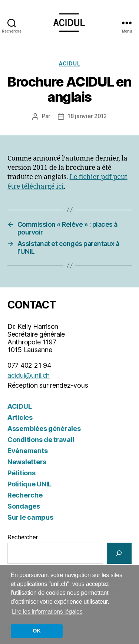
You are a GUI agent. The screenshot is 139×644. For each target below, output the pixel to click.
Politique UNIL (29, 484)
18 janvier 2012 (87, 116)
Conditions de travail (41, 440)
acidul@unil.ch (29, 375)
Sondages (24, 506)
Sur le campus (30, 517)
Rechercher (22, 537)
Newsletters (27, 462)
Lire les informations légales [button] (47, 612)
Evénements (27, 451)
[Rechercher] (119, 553)
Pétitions (21, 473)
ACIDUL (69, 63)
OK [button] (37, 631)
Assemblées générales (44, 429)
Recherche (25, 495)
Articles (20, 417)
